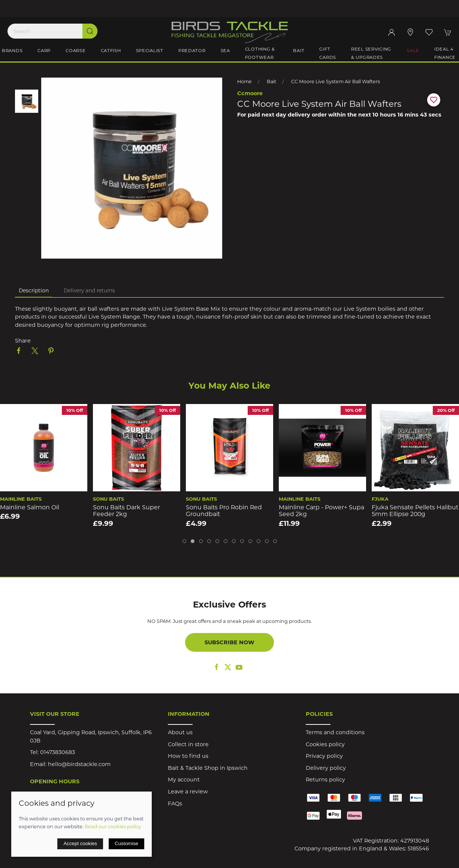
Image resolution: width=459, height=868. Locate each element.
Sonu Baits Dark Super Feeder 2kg (126, 510)
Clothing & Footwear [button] (260, 53)
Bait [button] (299, 51)
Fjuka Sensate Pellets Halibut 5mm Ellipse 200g (415, 510)
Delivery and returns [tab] (89, 290)
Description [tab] (34, 290)
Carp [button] (44, 51)
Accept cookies (80, 843)
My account (184, 780)
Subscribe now (229, 642)
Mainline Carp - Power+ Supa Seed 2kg (321, 510)
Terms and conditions (335, 732)
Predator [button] (192, 51)
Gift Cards (328, 53)
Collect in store (188, 744)
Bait (271, 82)
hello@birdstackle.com (79, 764)
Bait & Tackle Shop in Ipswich (208, 768)
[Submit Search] (90, 31)
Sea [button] (225, 51)
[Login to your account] (392, 32)
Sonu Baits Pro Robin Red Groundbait (224, 510)
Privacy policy (324, 756)
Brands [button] (12, 51)
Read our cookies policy (113, 826)
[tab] (184, 541)
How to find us (188, 756)
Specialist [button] (150, 51)
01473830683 (58, 752)
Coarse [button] (76, 51)
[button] (429, 32)
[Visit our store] (410, 32)
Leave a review (188, 792)
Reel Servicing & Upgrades (371, 53)
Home (244, 82)
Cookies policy (325, 744)
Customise (126, 843)
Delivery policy (326, 768)
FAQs (175, 804)
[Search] (52, 31)
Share (23, 341)
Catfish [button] (111, 51)
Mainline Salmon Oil (30, 507)
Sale (413, 51)
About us (180, 732)
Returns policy (325, 780)
